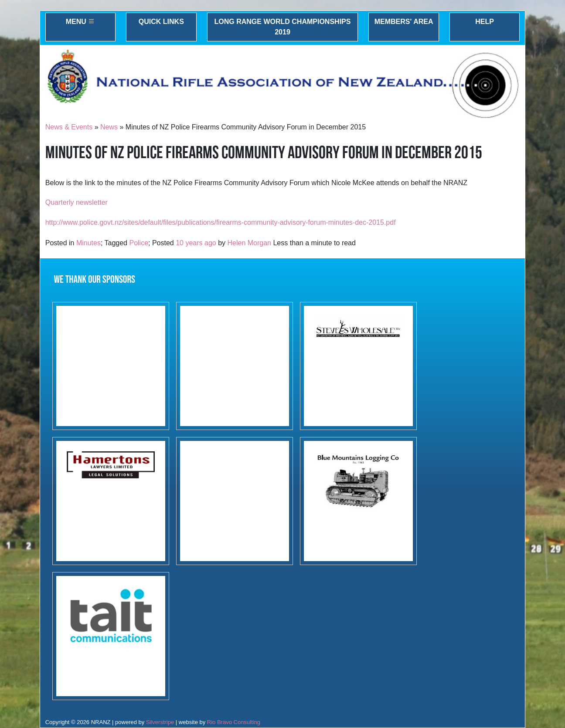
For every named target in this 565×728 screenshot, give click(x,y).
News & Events (69, 127)
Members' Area (404, 22)
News (109, 127)
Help (485, 22)
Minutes (88, 243)
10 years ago (196, 243)
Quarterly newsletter (77, 202)
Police (139, 243)
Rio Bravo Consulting (234, 722)
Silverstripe (160, 722)
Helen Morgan (250, 243)
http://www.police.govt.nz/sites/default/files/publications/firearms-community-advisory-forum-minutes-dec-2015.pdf (221, 222)
